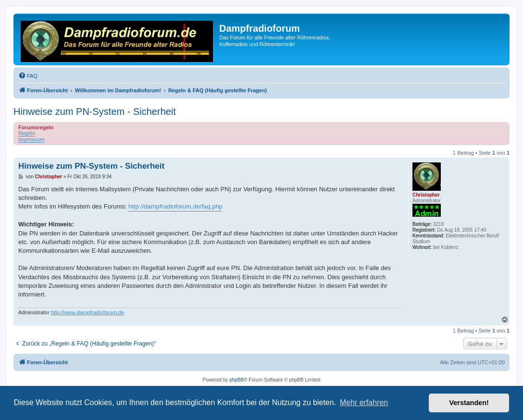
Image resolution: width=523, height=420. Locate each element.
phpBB (237, 380)
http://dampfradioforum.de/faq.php (175, 206)
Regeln (27, 133)
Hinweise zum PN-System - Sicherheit (95, 111)
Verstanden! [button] (469, 403)
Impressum (31, 139)
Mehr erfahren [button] (364, 402)
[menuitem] (28, 76)
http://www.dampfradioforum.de (87, 312)
